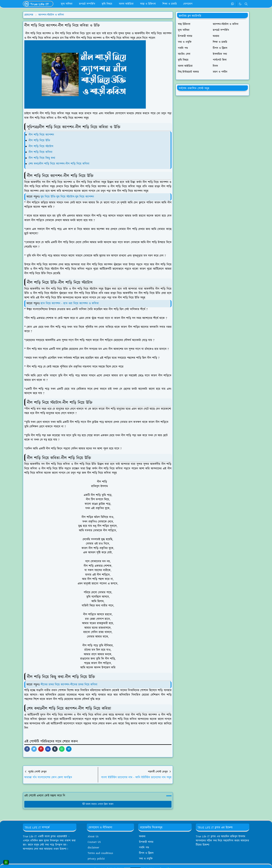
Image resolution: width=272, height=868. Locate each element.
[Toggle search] (246, 4)
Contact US (94, 842)
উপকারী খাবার (146, 842)
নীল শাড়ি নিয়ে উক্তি (39, 141)
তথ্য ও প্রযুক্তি (146, 859)
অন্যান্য (142, 837)
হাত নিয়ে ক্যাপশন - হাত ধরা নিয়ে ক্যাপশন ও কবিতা (70, 303)
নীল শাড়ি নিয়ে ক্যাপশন (41, 135)
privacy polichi (96, 859)
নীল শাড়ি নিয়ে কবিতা (41, 152)
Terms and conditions (100, 853)
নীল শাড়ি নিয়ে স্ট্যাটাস (41, 146)
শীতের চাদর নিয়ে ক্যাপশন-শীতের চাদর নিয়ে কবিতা (69, 685)
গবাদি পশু (144, 848)
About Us (93, 837)
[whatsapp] (233, 4)
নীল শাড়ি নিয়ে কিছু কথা (42, 158)
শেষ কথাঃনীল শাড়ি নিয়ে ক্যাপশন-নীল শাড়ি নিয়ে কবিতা (59, 164)
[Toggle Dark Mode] (240, 4)
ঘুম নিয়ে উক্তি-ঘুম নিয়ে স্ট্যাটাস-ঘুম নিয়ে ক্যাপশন (67, 197)
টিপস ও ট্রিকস (146, 853)
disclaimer (93, 848)
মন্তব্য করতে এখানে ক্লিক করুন (98, 804)
